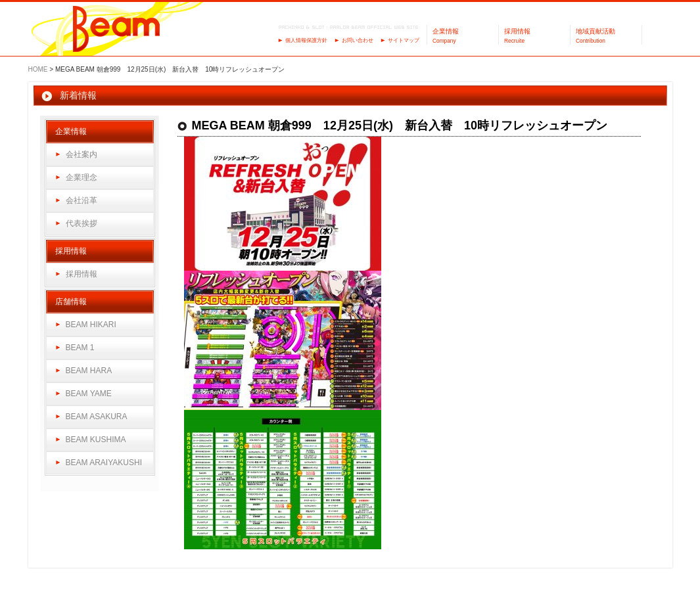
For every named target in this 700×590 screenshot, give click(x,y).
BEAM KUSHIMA (96, 440)
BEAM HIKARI (91, 325)
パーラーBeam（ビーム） (117, 30)
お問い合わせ (358, 40)
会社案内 (82, 154)
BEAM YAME (89, 394)
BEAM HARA (89, 371)
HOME (38, 69)
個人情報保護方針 (306, 40)
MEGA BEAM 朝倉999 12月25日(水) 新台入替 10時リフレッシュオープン (400, 125)
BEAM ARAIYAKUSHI (104, 463)
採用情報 (82, 274)
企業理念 (82, 177)
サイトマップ (404, 40)
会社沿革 (82, 200)
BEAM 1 (80, 348)
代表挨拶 (82, 223)
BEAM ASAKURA (97, 417)
